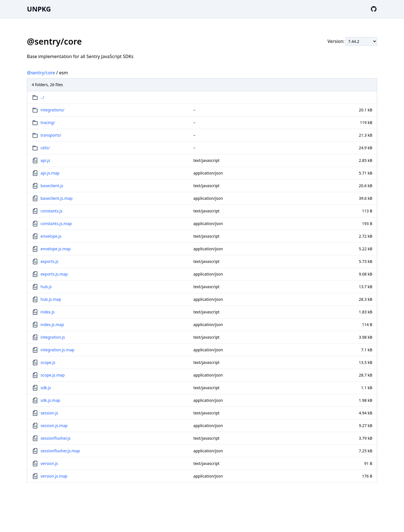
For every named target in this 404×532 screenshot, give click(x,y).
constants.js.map (56, 223)
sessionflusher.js (56, 438)
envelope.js (51, 236)
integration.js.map (58, 350)
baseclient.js (52, 186)
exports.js (50, 261)
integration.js (53, 337)
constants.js (52, 211)
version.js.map (54, 476)
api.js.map (50, 173)
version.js (49, 463)
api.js (45, 160)
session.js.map (54, 426)
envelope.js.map (56, 249)
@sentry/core (41, 73)
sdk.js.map (50, 400)
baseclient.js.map (57, 198)
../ (43, 97)
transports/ (51, 135)
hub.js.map (51, 299)
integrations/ (53, 110)
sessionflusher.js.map (60, 451)
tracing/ (48, 122)
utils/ (45, 148)
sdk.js (46, 388)
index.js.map (52, 325)
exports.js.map (54, 274)
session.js (50, 413)
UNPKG (39, 9)
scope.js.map (53, 375)
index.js (48, 312)
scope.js (48, 362)
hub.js (46, 287)
